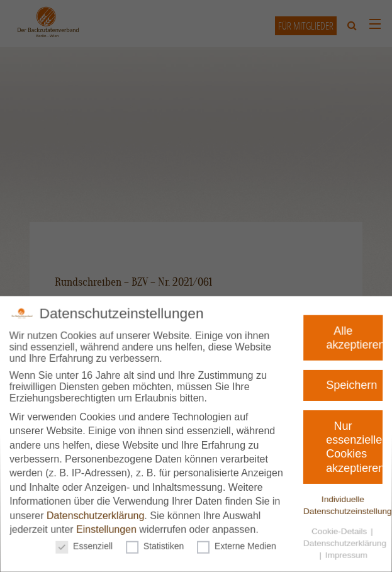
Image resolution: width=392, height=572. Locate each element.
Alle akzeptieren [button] (360, 335)
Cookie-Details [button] (336, 528)
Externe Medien (235, 542)
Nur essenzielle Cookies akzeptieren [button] (353, 447)
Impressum (341, 550)
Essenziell (88, 542)
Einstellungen (109, 527)
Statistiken (156, 542)
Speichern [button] (354, 385)
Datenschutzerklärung (98, 513)
